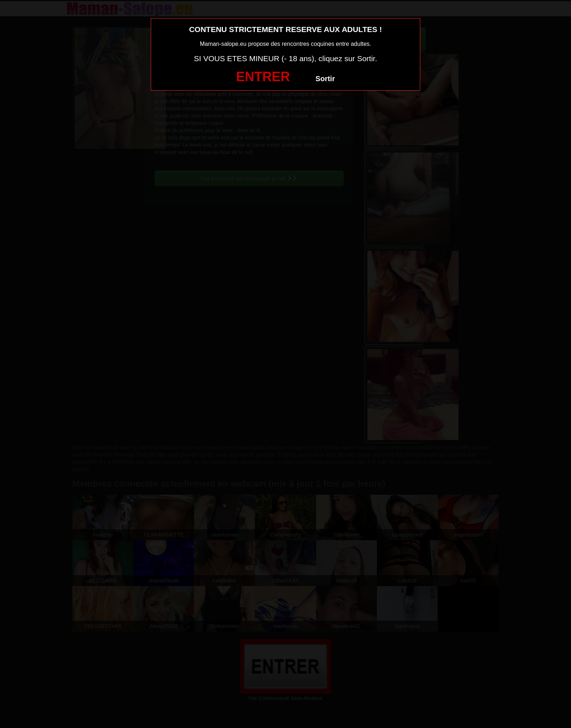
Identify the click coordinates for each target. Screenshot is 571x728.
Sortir (325, 79)
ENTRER (263, 77)
